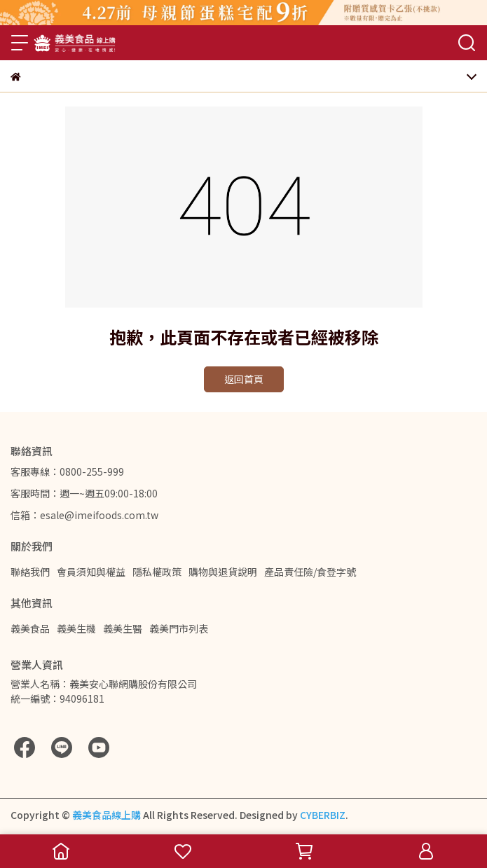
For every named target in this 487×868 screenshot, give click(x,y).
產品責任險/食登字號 (310, 572)
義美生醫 (123, 628)
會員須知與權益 (91, 572)
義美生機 (76, 628)
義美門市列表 (179, 628)
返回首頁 (244, 379)
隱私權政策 (157, 572)
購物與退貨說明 (223, 572)
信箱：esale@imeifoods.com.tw (84, 515)
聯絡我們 (30, 572)
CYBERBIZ (323, 815)
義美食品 (30, 628)
